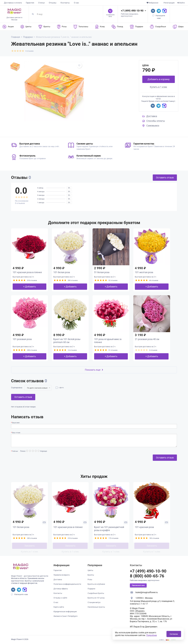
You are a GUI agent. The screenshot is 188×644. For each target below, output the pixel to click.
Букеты (91, 575)
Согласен (174, 634)
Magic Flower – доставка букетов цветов (28, 576)
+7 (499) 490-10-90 (132, 11)
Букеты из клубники (96, 584)
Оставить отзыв (165, 178)
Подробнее (152, 635)
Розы (90, 579)
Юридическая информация (65, 612)
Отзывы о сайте (60, 598)
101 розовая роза (22, 339)
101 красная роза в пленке (27, 272)
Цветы (90, 570)
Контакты (65, 3)
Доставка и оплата (13, 3)
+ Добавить (30, 287)
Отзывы (53, 3)
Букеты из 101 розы (96, 598)
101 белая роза (62, 272)
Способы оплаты (156, 121)
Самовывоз (153, 126)
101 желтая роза (144, 272)
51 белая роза (102, 272)
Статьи (41, 3)
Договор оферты (61, 589)
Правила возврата (62, 575)
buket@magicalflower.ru (147, 592)
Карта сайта (59, 607)
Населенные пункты (96, 607)
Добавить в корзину (159, 79)
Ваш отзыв (16, 433)
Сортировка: (17, 388)
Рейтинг (15, 451)
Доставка (152, 116)
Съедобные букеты (96, 593)
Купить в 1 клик (158, 87)
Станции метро (94, 602)
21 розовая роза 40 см (147, 339)
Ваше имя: (16, 423)
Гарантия (30, 3)
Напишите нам (21, 594)
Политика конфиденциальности (67, 584)
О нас (76, 3)
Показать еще (94, 370)
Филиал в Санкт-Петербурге (65, 616)
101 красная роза (144, 527)
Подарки (91, 589)
